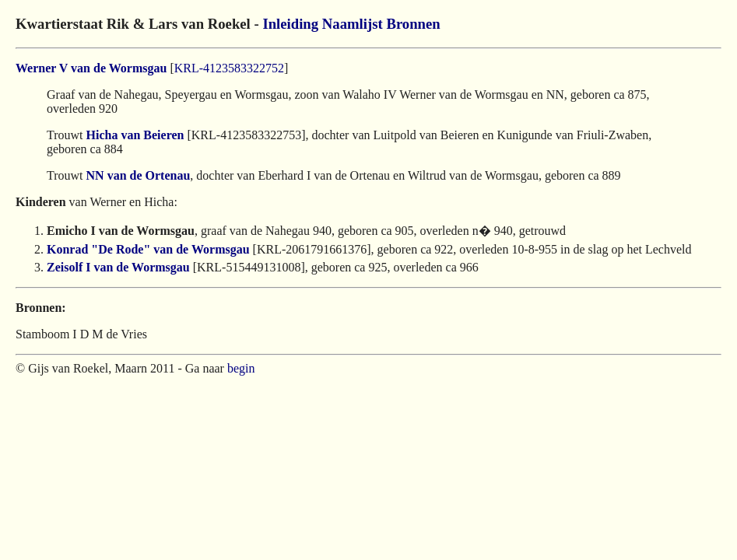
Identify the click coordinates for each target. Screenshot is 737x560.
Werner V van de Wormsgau (91, 68)
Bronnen (413, 24)
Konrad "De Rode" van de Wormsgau (148, 249)
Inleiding (290, 24)
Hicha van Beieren (135, 135)
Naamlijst (353, 24)
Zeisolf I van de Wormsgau (118, 267)
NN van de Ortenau (139, 175)
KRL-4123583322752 (229, 68)
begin (241, 368)
